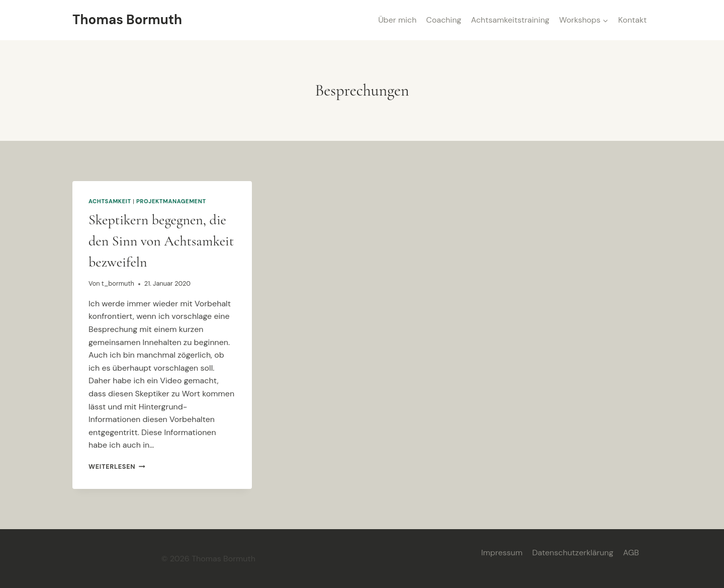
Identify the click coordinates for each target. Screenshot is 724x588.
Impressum (502, 553)
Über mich (397, 20)
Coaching (444, 20)
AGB (631, 553)
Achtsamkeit (110, 201)
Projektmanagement (171, 201)
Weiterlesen (117, 467)
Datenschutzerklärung (573, 553)
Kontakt (633, 20)
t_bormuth (118, 283)
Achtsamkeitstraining (510, 20)
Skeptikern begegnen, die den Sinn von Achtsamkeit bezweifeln (161, 241)
